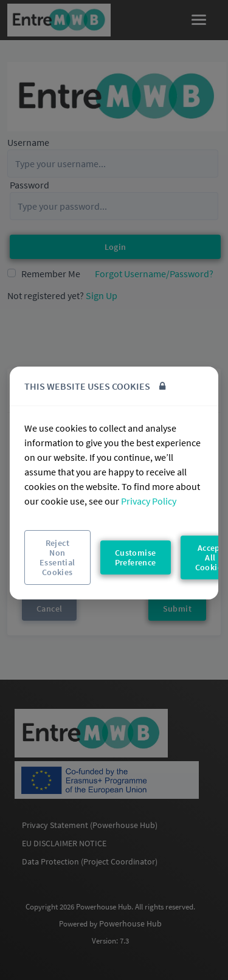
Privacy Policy (149, 501)
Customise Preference (136, 557)
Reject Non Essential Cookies (57, 557)
